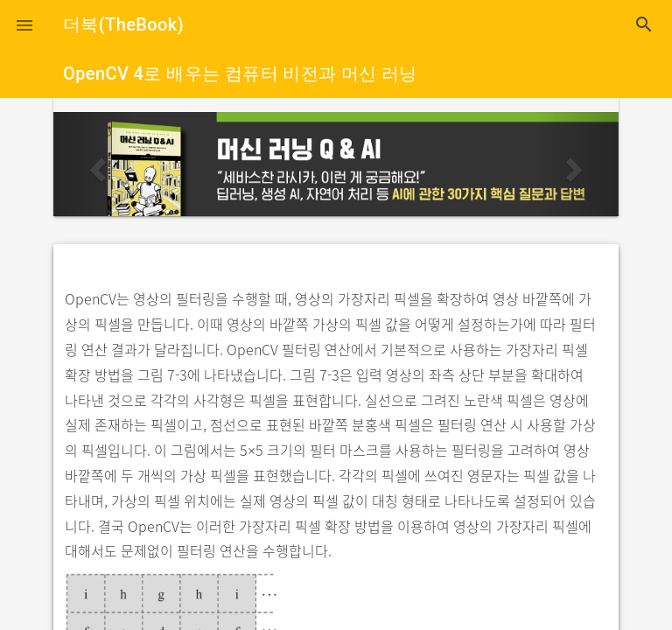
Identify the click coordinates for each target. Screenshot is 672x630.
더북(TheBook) (123, 24)
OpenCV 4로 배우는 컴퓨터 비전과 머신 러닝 (240, 73)
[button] (24, 24)
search (644, 24)
